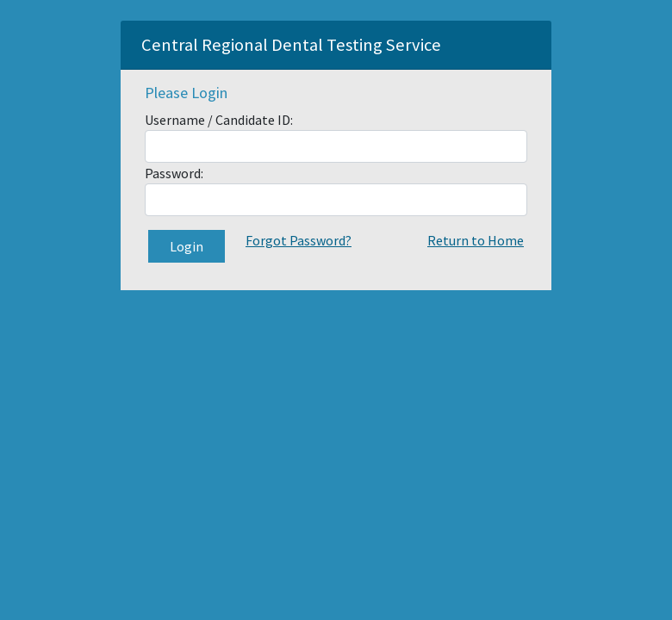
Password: (174, 173)
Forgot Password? (299, 240)
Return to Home (476, 240)
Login (187, 246)
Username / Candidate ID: (219, 120)
